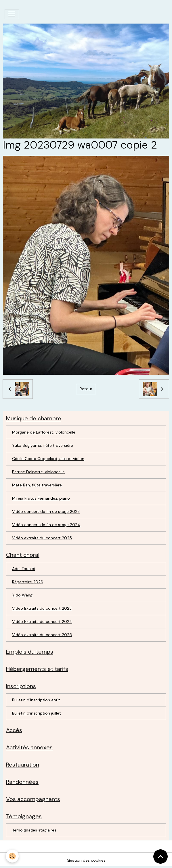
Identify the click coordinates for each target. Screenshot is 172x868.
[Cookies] (12, 856)
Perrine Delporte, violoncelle (38, 472)
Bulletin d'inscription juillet (37, 713)
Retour (86, 389)
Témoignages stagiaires (34, 830)
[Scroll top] (160, 857)
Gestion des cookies (86, 860)
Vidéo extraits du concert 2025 (42, 538)
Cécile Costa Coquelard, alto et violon (48, 459)
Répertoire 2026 (28, 582)
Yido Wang (22, 595)
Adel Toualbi (24, 569)
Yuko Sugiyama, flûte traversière (43, 445)
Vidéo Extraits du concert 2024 (42, 621)
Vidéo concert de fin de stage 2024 (46, 525)
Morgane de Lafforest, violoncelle (44, 432)
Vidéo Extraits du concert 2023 (42, 608)
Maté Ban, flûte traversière (37, 485)
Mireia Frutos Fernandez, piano (41, 498)
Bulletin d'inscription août (36, 700)
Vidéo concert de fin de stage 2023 (46, 511)
